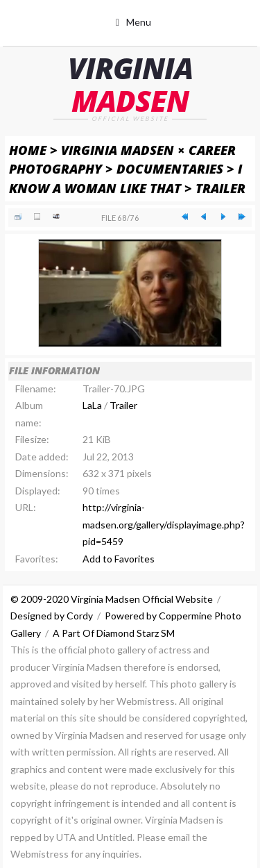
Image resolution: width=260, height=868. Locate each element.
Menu (139, 22)
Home (28, 150)
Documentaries (170, 168)
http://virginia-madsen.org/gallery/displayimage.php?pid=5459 (164, 524)
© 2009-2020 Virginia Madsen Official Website (112, 599)
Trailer (220, 188)
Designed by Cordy (52, 616)
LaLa (92, 405)
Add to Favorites (119, 559)
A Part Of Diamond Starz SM (114, 633)
